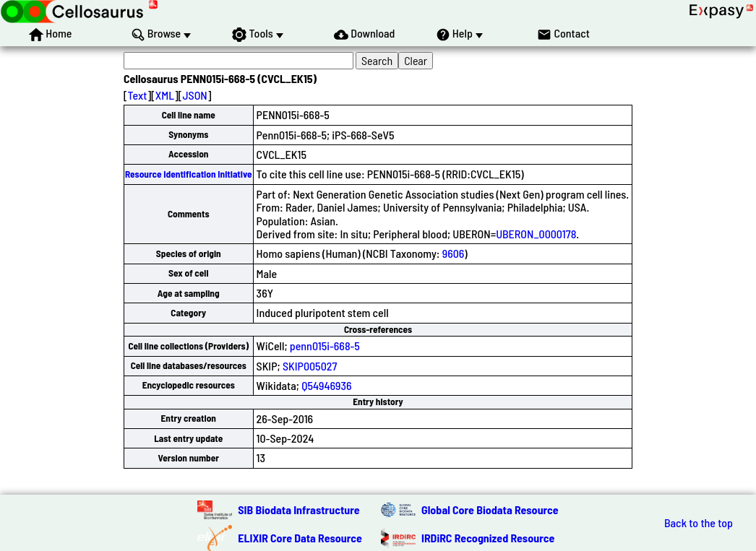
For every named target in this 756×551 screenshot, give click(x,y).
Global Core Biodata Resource (490, 509)
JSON (194, 95)
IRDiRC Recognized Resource (488, 538)
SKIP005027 (310, 366)
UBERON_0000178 (536, 234)
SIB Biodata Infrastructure (298, 509)
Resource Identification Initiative (189, 174)
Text (138, 95)
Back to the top (699, 523)
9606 (454, 253)
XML (165, 95)
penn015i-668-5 (325, 346)
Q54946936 (326, 385)
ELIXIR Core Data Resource (300, 538)
